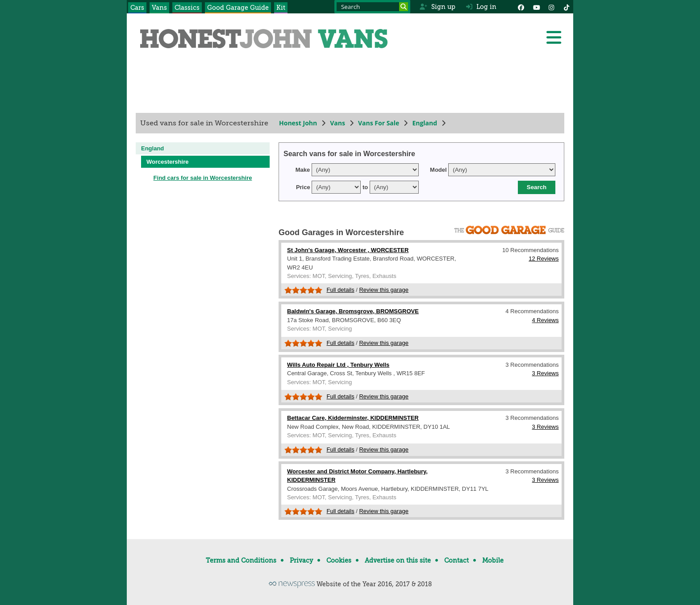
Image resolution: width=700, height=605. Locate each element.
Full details (341, 290)
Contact (456, 560)
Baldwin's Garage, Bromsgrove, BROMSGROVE (353, 311)
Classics (187, 8)
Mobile (493, 560)
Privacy (301, 560)
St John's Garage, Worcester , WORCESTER (348, 250)
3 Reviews (546, 373)
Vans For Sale (379, 123)
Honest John (298, 123)
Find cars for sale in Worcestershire (203, 178)
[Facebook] (521, 7)
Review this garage (384, 290)
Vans (159, 8)
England (425, 123)
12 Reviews (544, 259)
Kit (281, 8)
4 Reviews (546, 320)
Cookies (339, 560)
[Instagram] (551, 7)
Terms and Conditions (241, 560)
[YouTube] (536, 7)
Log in (481, 7)
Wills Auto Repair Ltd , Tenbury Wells (338, 365)
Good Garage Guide (238, 8)
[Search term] (372, 7)
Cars (137, 8)
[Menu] (554, 37)
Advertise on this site (398, 560)
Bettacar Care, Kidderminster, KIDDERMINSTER (353, 418)
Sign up (437, 7)
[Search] (404, 7)
